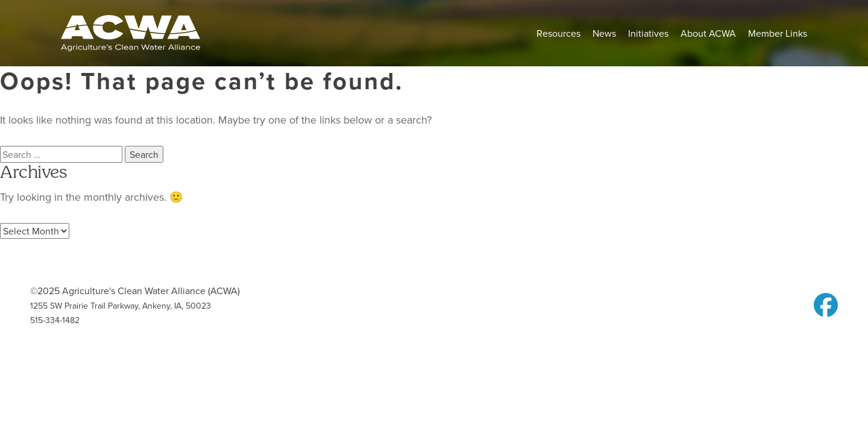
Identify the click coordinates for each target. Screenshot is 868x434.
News (604, 33)
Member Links (778, 33)
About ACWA (708, 33)
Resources (558, 33)
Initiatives (648, 33)
